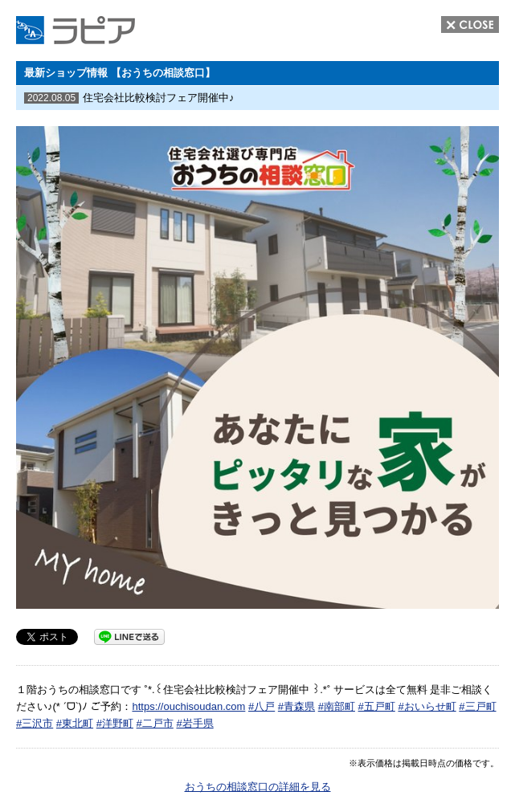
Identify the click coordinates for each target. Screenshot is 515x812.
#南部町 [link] (337, 706)
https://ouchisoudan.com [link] (188, 706)
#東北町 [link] (75, 723)
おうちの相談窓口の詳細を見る (258, 787)
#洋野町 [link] (115, 723)
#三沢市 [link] (35, 723)
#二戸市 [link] (155, 723)
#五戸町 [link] (377, 706)
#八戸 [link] (262, 706)
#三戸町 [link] (477, 706)
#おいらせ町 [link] (427, 706)
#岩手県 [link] (194, 723)
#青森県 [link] (296, 706)
